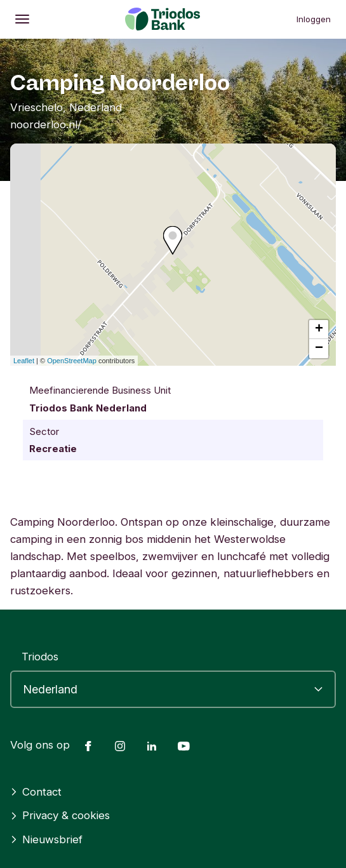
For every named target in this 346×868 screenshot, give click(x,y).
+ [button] (319, 330)
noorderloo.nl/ (46, 124)
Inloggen (314, 19)
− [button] (319, 349)
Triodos (40, 657)
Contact (36, 792)
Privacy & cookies (60, 815)
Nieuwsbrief (46, 839)
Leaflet (24, 361)
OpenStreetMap (72, 361)
